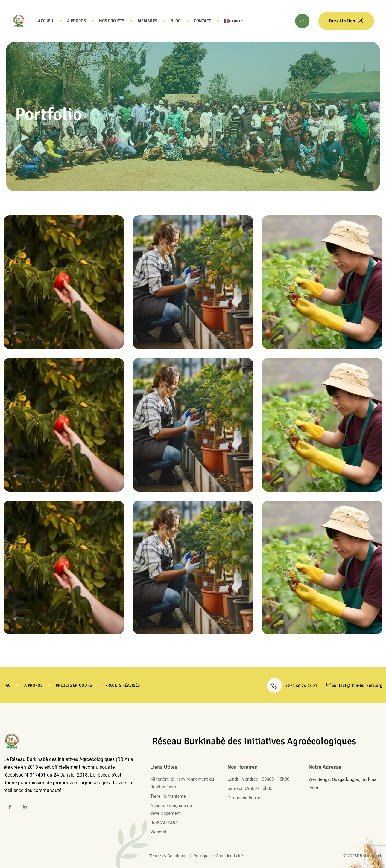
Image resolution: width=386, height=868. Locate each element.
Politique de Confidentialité (218, 856)
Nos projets (112, 21)
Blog (176, 21)
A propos (76, 21)
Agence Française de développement (171, 809)
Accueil (46, 21)
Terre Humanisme (168, 796)
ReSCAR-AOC (164, 823)
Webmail (159, 832)
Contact (202, 21)
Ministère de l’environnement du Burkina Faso (182, 783)
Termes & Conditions (168, 856)
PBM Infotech (370, 856)
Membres (148, 21)
